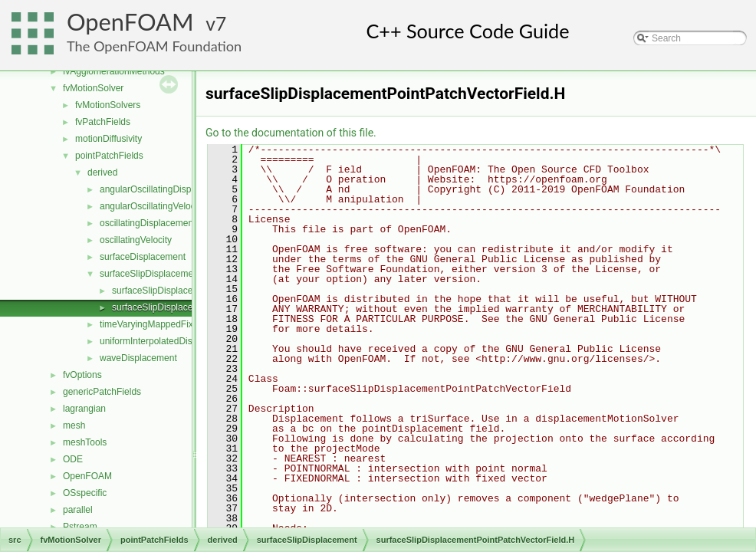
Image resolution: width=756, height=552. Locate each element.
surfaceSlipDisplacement (150, 274)
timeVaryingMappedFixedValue (163, 324)
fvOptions (82, 375)
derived (102, 172)
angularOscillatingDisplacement (164, 189)
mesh (74, 426)
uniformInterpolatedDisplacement (167, 341)
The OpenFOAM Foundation (154, 46)
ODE (73, 459)
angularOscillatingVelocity (152, 206)
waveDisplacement (138, 358)
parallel (78, 510)
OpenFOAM (130, 22)
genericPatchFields (102, 392)
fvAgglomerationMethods (114, 71)
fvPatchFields (103, 122)
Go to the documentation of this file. (291, 133)
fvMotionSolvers (108, 105)
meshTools (85, 442)
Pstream (80, 527)
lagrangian (84, 409)
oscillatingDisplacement (148, 223)
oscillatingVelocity (136, 240)
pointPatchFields (109, 156)
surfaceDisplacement (143, 257)
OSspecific (85, 493)
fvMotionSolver (93, 88)
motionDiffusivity (108, 139)
